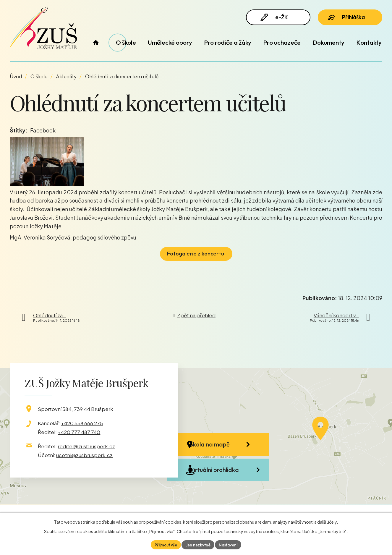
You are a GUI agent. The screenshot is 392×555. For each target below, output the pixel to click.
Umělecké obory (170, 42)
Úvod (96, 42)
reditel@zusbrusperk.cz (86, 446)
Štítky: (19, 130)
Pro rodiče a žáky (228, 42)
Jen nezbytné (198, 544)
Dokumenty (328, 42)
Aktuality (66, 76)
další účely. (328, 521)
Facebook (43, 130)
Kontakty (369, 42)
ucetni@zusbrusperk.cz (84, 455)
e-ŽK (276, 18)
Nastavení (229, 544)
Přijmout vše (165, 544)
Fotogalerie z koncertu (196, 254)
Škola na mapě (218, 446)
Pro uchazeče (282, 42)
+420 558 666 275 (82, 423)
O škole (126, 42)
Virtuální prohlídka (223, 478)
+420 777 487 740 (79, 432)
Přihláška (349, 18)
